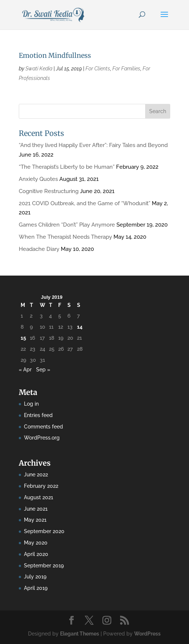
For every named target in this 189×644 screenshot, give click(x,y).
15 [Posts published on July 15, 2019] (23, 338)
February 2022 (41, 486)
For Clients (98, 69)
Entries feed (38, 415)
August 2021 (38, 497)
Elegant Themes (80, 634)
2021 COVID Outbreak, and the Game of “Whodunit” (85, 203)
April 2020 (36, 554)
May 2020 (36, 543)
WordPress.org (42, 438)
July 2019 (35, 577)
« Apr (25, 370)
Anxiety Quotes (38, 179)
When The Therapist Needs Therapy (65, 237)
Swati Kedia (39, 69)
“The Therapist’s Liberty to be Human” (67, 167)
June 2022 (36, 475)
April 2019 (36, 588)
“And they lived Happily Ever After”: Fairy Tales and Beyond (93, 145)
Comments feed (43, 427)
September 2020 (44, 531)
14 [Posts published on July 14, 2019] (80, 327)
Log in (31, 404)
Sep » (43, 370)
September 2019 (44, 566)
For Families (126, 69)
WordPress (147, 634)
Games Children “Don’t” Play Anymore (67, 225)
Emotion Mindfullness (55, 55)
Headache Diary (39, 249)
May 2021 (35, 520)
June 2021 (36, 509)
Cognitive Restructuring (49, 191)
